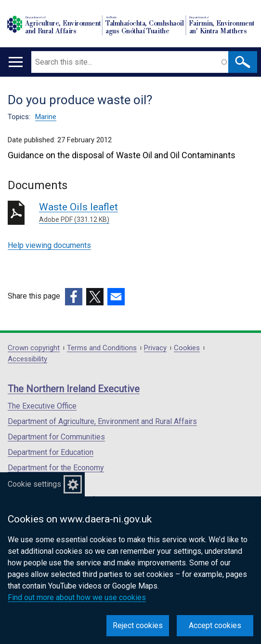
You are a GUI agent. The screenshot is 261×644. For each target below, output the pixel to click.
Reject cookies (138, 625)
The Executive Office (42, 406)
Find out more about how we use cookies (77, 597)
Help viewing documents (49, 245)
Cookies (187, 348)
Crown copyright (34, 348)
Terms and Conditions (102, 348)
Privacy (155, 348)
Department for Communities (56, 437)
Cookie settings (34, 484)
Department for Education (51, 452)
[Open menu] (16, 62)
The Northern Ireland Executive (74, 389)
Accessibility (27, 359)
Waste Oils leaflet (146, 213)
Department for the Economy (56, 468)
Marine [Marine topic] (46, 117)
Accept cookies (215, 625)
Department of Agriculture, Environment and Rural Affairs (102, 421)
